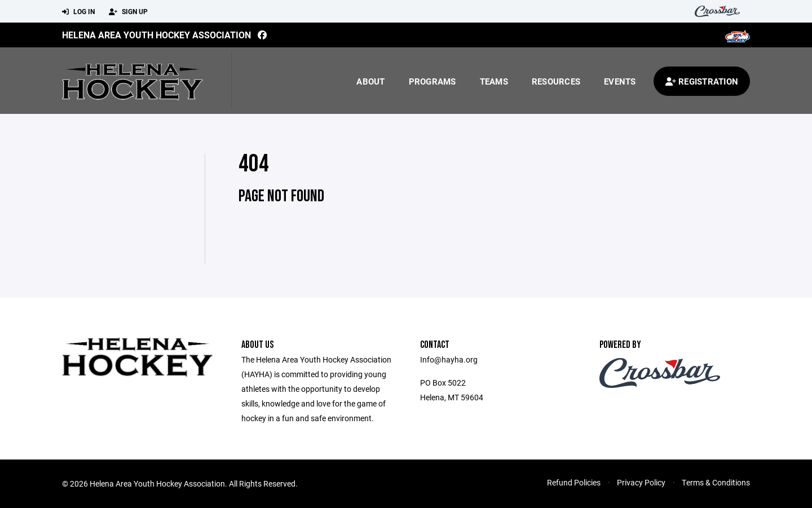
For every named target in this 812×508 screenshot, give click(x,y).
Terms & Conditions (716, 482)
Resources (556, 81)
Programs (433, 81)
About (370, 81)
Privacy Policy (641, 482)
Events (620, 81)
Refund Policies (574, 482)
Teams (494, 81)
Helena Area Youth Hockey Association (156, 35)
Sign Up (128, 12)
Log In (78, 12)
